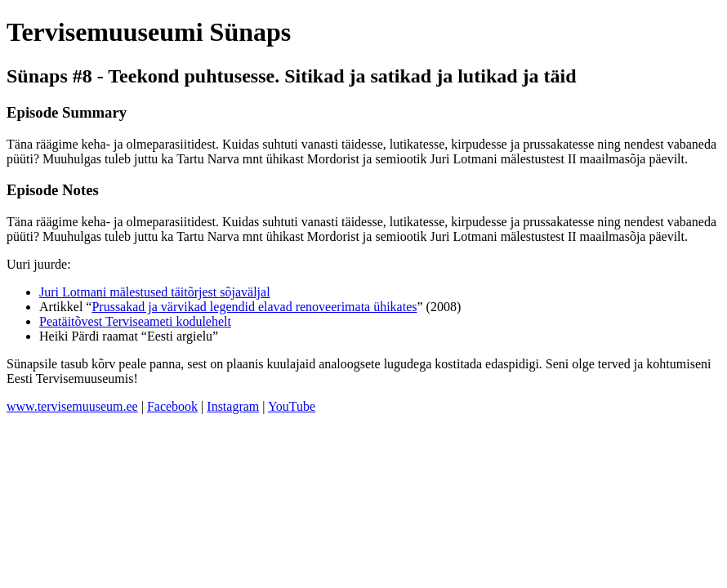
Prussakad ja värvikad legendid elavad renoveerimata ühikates (254, 307)
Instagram (233, 406)
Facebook (172, 406)
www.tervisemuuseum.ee (72, 406)
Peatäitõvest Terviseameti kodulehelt (135, 321)
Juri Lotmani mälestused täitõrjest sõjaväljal (155, 292)
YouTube (292, 406)
